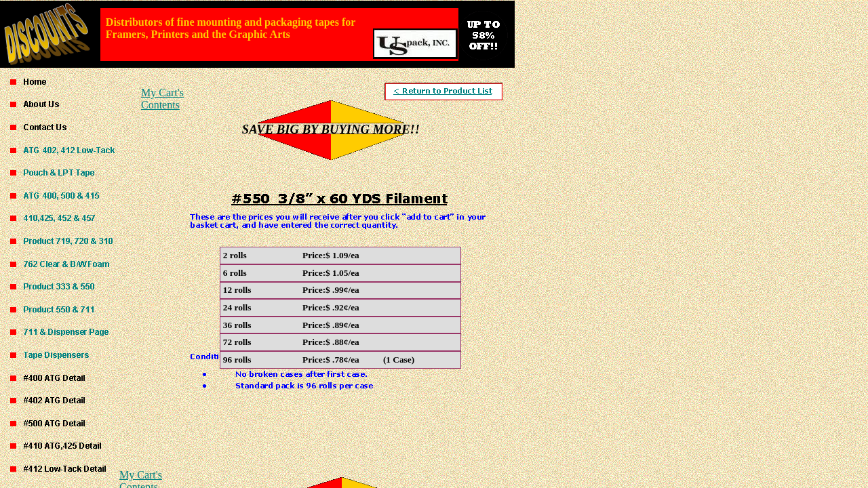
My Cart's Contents (162, 99)
